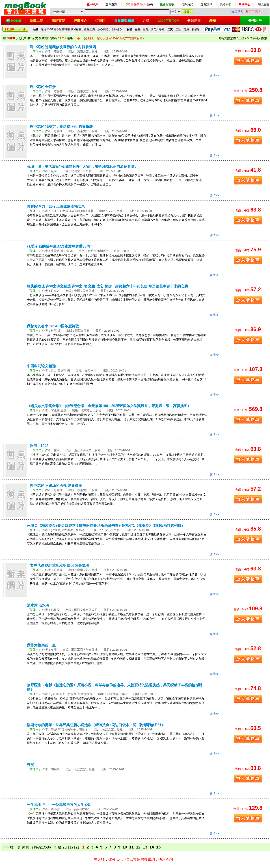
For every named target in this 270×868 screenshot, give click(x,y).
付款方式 (187, 4)
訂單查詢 (111, 4)
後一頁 (15, 847)
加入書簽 (264, 4)
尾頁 (26, 847)
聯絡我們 (225, 4)
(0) (142, 4)
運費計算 (206, 4)
